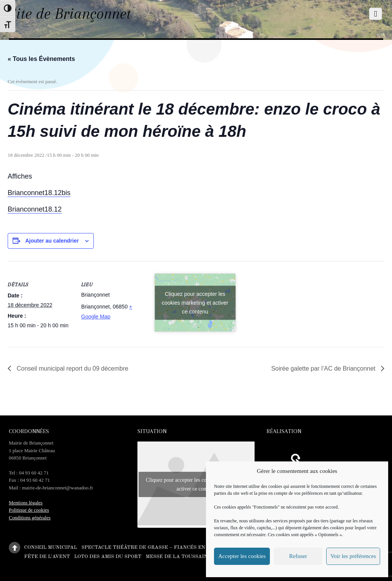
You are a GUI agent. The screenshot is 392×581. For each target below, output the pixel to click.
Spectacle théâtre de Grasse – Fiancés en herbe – (155, 547)
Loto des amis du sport (108, 556)
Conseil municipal (51, 547)
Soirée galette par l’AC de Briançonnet (324, 368)
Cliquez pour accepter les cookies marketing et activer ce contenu (195, 302)
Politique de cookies (29, 510)
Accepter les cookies (242, 556)
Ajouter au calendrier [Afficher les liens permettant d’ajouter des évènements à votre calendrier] (52, 241)
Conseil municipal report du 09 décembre (72, 368)
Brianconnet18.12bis (39, 193)
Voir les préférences (353, 556)
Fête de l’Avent (47, 556)
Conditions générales (30, 518)
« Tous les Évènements (41, 59)
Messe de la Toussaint (178, 556)
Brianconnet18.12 (35, 209)
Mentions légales (26, 503)
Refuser (298, 556)
